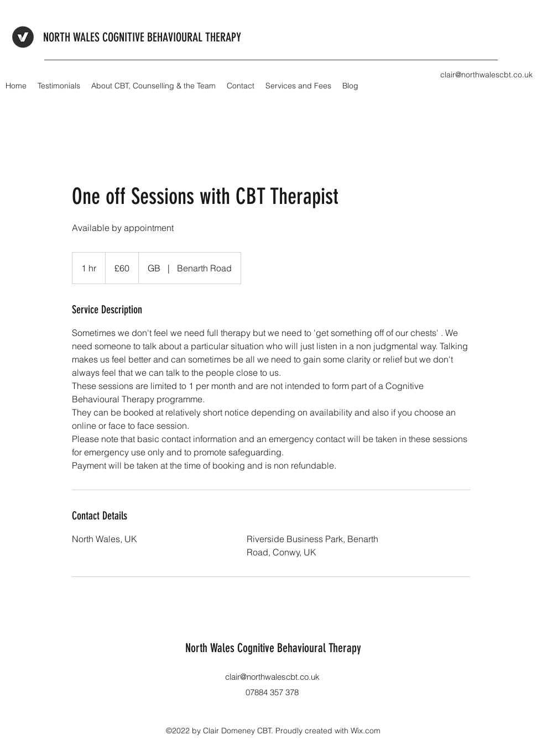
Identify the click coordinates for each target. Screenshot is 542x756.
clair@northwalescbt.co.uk (272, 677)
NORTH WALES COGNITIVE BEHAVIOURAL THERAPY (142, 37)
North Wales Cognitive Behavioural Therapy (273, 648)
